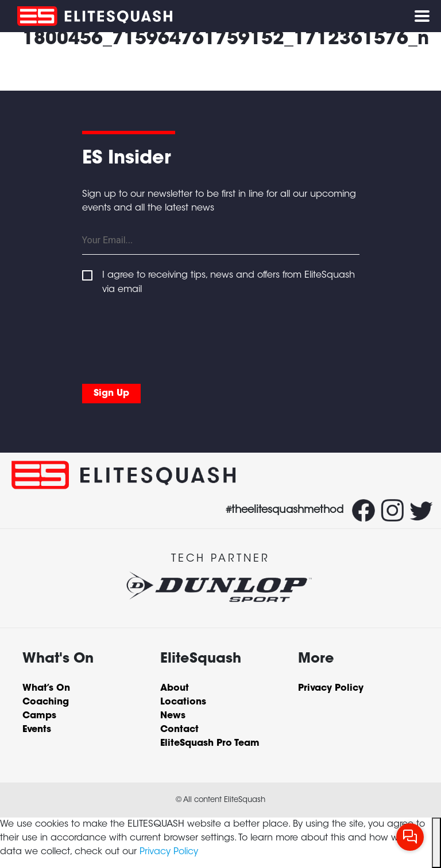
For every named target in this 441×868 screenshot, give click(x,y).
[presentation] (169, 337)
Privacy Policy (169, 852)
